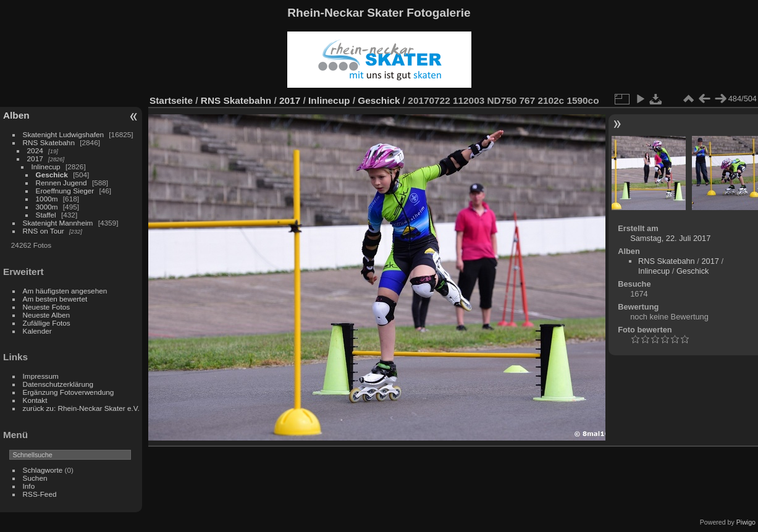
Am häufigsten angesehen (65, 291)
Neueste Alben (47, 315)
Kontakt (35, 400)
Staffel (46, 215)
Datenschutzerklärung (58, 384)
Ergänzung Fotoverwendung (69, 392)
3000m (47, 207)
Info (29, 486)
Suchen (35, 478)
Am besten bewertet (55, 299)
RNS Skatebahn (49, 142)
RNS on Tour (44, 231)
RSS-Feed (40, 494)
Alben (16, 115)
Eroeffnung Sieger (65, 191)
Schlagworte (43, 470)
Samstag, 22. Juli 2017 (670, 238)
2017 (35, 158)
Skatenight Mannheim (58, 223)
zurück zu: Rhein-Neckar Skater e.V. (81, 408)
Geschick (52, 175)
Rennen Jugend (61, 183)
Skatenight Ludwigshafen (63, 134)
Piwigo (746, 522)
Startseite (171, 100)
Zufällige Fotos (47, 323)
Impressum (41, 376)
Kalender (37, 331)
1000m (47, 199)
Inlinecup (46, 167)
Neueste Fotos (47, 307)
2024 (35, 150)
